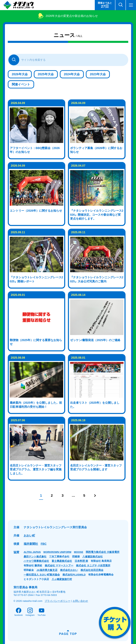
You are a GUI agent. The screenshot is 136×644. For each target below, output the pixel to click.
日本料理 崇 (81, 561)
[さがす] (14, 60)
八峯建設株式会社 (93, 557)
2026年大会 (20, 74)
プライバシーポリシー (58, 601)
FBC (44, 544)
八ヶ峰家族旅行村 (62, 579)
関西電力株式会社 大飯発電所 (103, 552)
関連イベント (21, 84)
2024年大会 (72, 74)
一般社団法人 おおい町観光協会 (42, 575)
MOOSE (79, 552)
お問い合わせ (80, 601)
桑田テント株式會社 (35, 557)
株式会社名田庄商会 (92, 570)
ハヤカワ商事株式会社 (36, 561)
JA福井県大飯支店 (47, 570)
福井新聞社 (31, 544)
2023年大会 (98, 74)
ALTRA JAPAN (32, 552)
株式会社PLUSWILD (74, 575)
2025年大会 (46, 74)
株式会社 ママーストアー (59, 566)
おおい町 (29, 536)
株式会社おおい (69, 570)
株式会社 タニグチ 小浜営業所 (93, 566)
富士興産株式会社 (62, 561)
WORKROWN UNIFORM (57, 552)
